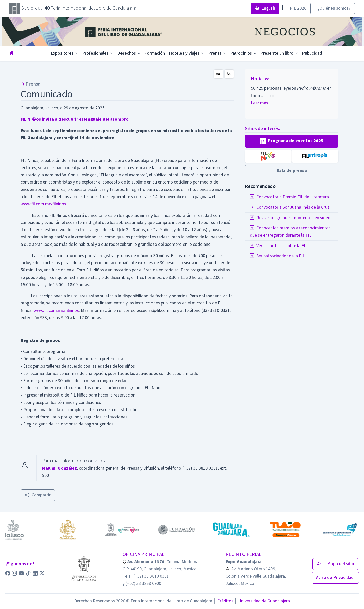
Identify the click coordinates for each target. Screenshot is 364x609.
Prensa (215, 53)
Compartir (38, 495)
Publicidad (312, 53)
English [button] (265, 8)
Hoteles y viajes (184, 53)
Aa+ (219, 74)
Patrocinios (241, 53)
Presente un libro (277, 53)
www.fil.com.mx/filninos (43, 204)
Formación (155, 53)
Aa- (229, 74)
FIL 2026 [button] (298, 8)
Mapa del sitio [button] (335, 564)
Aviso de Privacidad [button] (335, 578)
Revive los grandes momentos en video (290, 218)
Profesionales (95, 53)
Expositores (62, 53)
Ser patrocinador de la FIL (277, 256)
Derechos (127, 53)
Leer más (260, 103)
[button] (292, 141)
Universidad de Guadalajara (262, 601)
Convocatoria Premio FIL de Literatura (289, 197)
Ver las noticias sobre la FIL (279, 246)
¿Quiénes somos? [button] (334, 8)
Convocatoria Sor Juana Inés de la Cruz (290, 207)
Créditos (223, 601)
